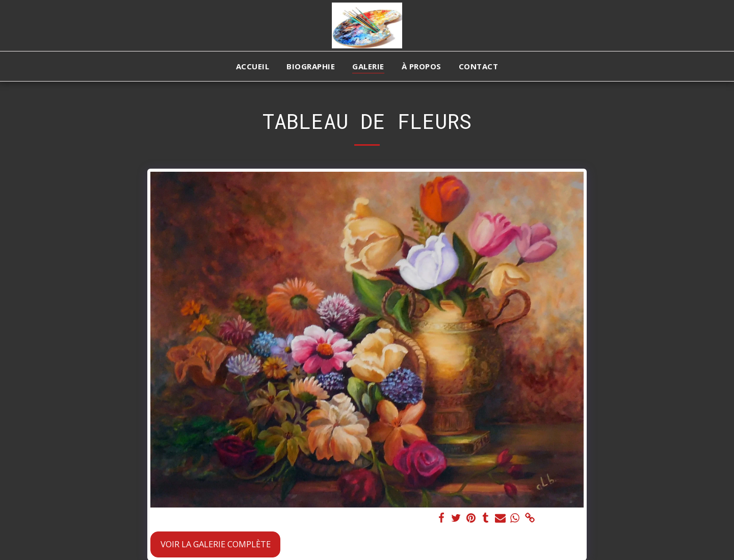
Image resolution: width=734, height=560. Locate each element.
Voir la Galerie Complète (216, 544)
